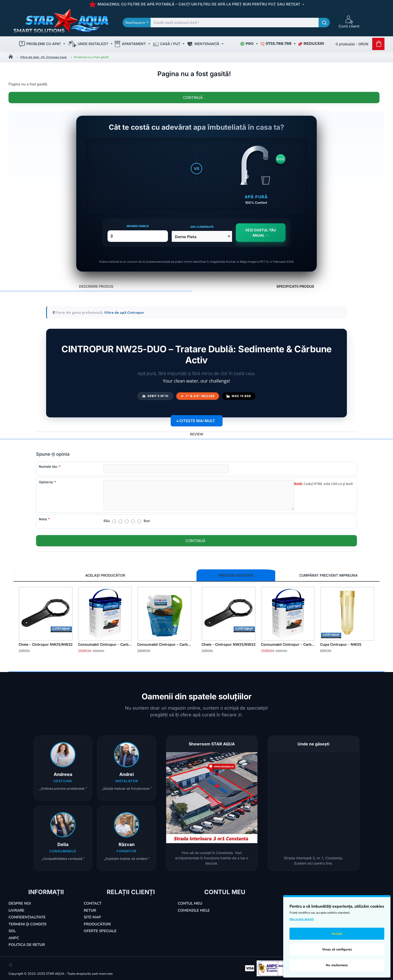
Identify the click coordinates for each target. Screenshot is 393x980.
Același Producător (38, 575)
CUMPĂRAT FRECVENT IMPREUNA (278, 575)
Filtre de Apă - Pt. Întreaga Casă (43, 57)
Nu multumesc (337, 965)
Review (197, 432)
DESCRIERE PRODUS (96, 284)
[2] (120, 521)
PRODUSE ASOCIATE (219, 575)
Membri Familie (138, 224)
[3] (127, 521)
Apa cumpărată (202, 224)
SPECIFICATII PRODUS (295, 284)
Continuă (193, 98)
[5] (139, 521)
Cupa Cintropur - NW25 (341, 644)
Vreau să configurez (337, 949)
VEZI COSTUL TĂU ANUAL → (261, 230)
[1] (114, 521)
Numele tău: (48, 464)
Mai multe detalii (302, 919)
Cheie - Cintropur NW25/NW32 (46, 644)
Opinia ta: (46, 482)
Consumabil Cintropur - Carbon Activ (105, 644)
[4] (133, 521)
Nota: (43, 519)
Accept (337, 934)
